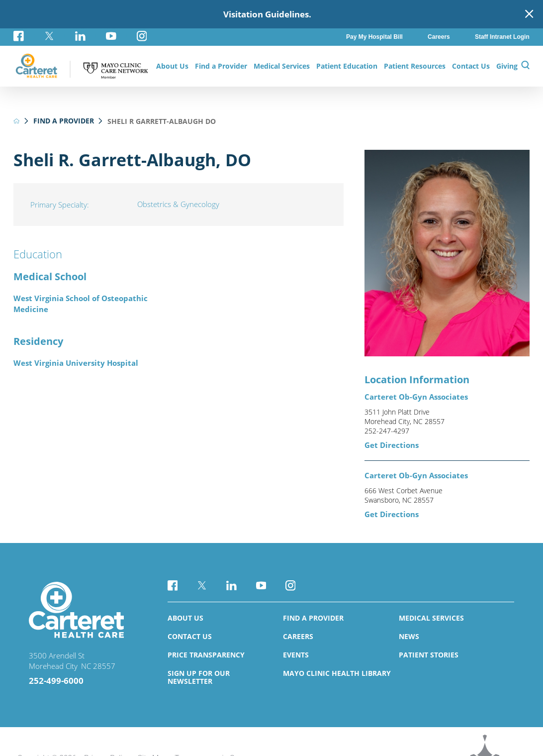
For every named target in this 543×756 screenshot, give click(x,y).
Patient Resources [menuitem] (415, 66)
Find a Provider (64, 121)
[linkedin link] (80, 36)
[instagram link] (142, 36)
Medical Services (431, 618)
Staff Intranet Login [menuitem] (502, 37)
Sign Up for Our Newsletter (199, 677)
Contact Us (190, 636)
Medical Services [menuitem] (282, 66)
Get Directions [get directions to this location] (392, 445)
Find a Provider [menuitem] (221, 66)
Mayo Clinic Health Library (337, 673)
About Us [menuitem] (172, 66)
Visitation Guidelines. (267, 14)
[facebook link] (24, 36)
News (409, 636)
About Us (185, 618)
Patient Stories (429, 655)
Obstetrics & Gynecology (178, 204)
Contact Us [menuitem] (471, 66)
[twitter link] (50, 36)
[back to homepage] (16, 121)
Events (296, 655)
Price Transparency (206, 655)
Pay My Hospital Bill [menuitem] (374, 37)
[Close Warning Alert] (529, 14)
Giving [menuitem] (507, 66)
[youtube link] (111, 36)
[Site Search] (525, 66)
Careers (298, 636)
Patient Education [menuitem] (347, 66)
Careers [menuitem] (439, 37)
